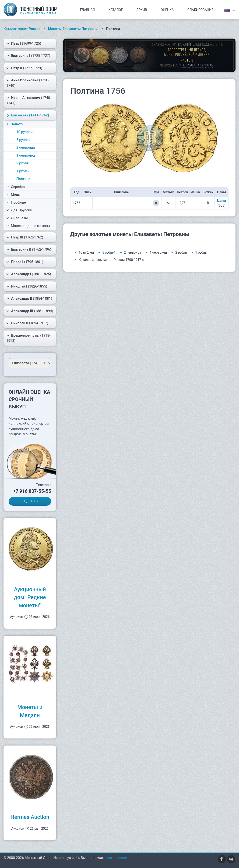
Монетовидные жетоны (28, 226)
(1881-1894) (30, 311)
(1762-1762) (25, 237)
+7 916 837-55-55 (32, 491)
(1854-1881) (29, 299)
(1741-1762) (27, 115)
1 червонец (26, 155)
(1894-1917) (27, 323)
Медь (13, 194)
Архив (142, 10)
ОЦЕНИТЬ (30, 501)
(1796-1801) (25, 262)
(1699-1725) (24, 43)
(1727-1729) (24, 68)
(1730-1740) (28, 83)
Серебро (16, 187)
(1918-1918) (28, 338)
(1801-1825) (29, 274)
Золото (14, 124)
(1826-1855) (27, 286)
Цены (221, 201)
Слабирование (200, 10)
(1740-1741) (29, 100)
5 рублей (23, 140)
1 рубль (23, 171)
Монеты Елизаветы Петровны (73, 29)
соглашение (117, 858)
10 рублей (25, 132)
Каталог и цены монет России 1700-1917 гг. (112, 260)
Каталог (116, 10)
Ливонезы (17, 218)
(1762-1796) (29, 249)
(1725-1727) (28, 56)
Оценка (167, 10)
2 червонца (26, 148)
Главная (87, 10)
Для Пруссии (19, 210)
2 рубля (23, 163)
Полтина (23, 179)
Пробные (16, 202)
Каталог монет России (22, 29)
